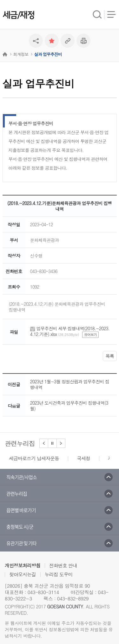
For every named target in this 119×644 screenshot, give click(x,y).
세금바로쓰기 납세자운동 (34, 458)
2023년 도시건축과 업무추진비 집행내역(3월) (69, 406)
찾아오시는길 (23, 574)
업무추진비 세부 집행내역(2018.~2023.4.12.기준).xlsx (70, 331)
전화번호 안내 (63, 565)
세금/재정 (18, 15)
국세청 (83, 458)
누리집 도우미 (59, 574)
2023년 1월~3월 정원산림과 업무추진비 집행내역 (70, 384)
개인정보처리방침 (23, 565)
